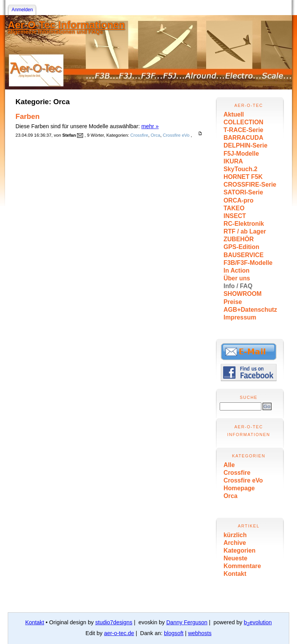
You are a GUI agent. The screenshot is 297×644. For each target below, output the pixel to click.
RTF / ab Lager (245, 231)
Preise (233, 302)
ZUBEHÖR (239, 239)
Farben (27, 116)
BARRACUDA (243, 138)
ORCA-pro (238, 200)
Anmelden (22, 10)
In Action (236, 270)
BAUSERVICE (244, 255)
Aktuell (234, 114)
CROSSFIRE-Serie (250, 185)
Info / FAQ (238, 286)
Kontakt (235, 574)
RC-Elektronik (244, 224)
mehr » (150, 126)
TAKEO (234, 208)
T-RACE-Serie (243, 130)
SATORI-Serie (243, 192)
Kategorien (240, 550)
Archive (235, 543)
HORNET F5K (243, 177)
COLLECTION (243, 122)
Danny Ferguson (187, 622)
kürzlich (235, 535)
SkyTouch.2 (241, 169)
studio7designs (114, 622)
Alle (229, 465)
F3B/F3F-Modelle (248, 263)
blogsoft (174, 633)
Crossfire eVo (243, 480)
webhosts (200, 633)
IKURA (233, 161)
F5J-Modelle (241, 154)
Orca (230, 496)
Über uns (237, 278)
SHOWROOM (242, 294)
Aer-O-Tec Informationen (66, 25)
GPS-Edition (241, 247)
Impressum (240, 317)
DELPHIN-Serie (245, 145)
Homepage (239, 488)
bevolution (258, 622)
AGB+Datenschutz (250, 310)
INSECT (235, 216)
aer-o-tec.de (119, 633)
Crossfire (237, 473)
